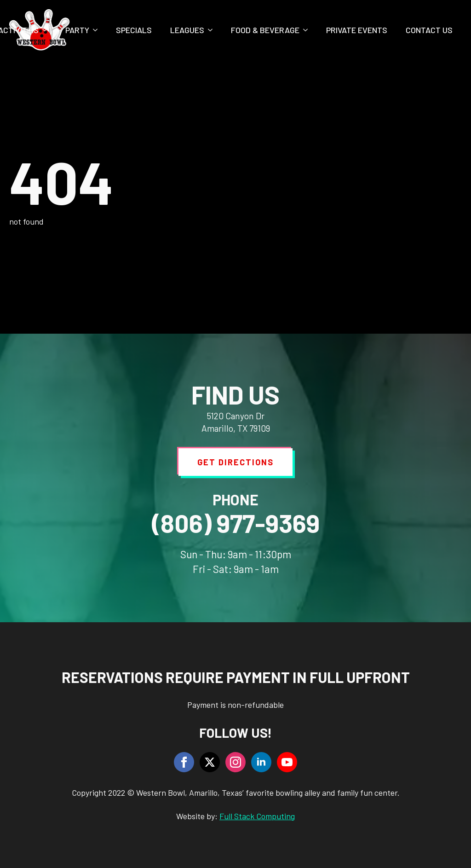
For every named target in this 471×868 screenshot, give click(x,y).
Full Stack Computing (257, 816)
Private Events (357, 30)
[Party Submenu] (98, 30)
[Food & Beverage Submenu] (308, 30)
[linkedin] (261, 762)
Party (77, 30)
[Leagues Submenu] (213, 30)
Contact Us (429, 30)
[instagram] (235, 762)
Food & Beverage (265, 30)
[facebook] (184, 762)
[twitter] (210, 762)
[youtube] (287, 762)
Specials (134, 30)
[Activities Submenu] (47, 30)
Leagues (187, 30)
